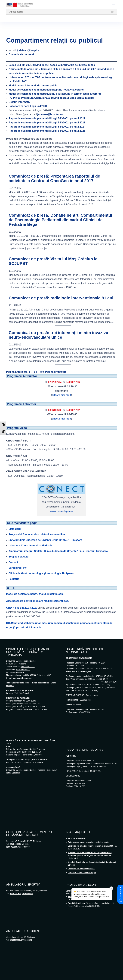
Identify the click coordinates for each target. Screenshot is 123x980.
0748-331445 (27, 894)
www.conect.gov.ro (62, 511)
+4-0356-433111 (28, 667)
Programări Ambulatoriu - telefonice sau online (37, 534)
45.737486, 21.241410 (31, 752)
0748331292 (73, 410)
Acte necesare (74, 842)
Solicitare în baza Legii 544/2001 (28, 106)
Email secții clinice (41, 683)
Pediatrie (14, 579)
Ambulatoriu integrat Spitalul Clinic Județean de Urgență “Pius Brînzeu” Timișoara (58, 551)
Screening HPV (18, 568)
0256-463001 (15, 844)
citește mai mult (62, 395)
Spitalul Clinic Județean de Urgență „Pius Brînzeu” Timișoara (45, 540)
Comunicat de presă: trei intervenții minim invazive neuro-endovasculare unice (58, 335)
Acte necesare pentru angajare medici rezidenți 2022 (38, 601)
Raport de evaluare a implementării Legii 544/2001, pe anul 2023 (47, 123)
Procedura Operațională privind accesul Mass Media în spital (51, 98)
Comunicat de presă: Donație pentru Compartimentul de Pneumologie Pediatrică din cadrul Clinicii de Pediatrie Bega (60, 220)
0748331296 (73, 382)
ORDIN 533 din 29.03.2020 (22, 608)
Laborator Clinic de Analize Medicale (31, 546)
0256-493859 (12, 847)
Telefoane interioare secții (18, 683)
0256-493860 (24, 847)
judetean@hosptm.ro (30, 50)
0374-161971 (15, 894)
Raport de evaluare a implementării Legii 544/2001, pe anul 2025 (47, 131)
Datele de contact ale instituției (82, 873)
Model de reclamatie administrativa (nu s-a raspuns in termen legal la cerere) (55, 94)
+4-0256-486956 (17, 672)
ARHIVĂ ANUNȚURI (77, 838)
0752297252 (55, 382)
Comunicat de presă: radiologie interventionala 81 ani (61, 298)
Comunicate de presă (22, 54)
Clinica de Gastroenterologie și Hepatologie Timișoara (41, 573)
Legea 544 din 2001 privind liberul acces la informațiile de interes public (52, 65)
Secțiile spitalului (19, 557)
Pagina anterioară (17, 372)
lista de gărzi (86, 671)
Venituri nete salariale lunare (81, 846)
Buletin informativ (19, 102)
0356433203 (55, 410)
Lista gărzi (15, 529)
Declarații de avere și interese (81, 869)
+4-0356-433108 (29, 675)
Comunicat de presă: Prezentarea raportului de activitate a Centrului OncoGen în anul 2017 (54, 178)
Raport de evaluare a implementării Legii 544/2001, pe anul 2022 (47, 118)
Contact (13, 562)
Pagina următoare (56, 372)
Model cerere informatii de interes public (33, 86)
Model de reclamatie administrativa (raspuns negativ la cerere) (46, 90)
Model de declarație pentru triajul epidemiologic (35, 594)
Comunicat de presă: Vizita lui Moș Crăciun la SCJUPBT (53, 261)
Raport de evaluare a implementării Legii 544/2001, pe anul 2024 (47, 127)
